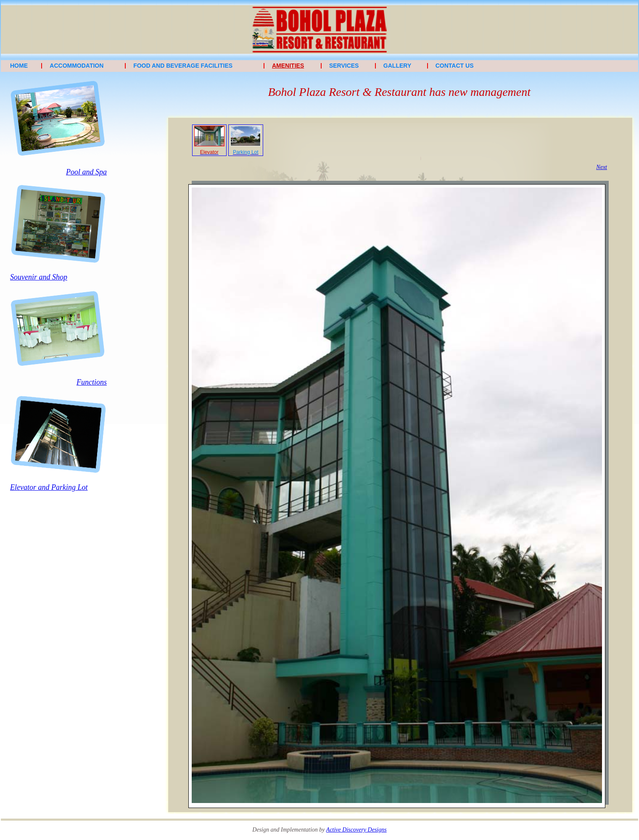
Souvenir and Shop (39, 277)
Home (19, 66)
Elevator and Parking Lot (49, 487)
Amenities (288, 66)
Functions (92, 382)
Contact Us (455, 66)
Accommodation (77, 66)
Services (344, 66)
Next (602, 167)
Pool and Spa (86, 172)
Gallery (397, 66)
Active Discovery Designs (356, 830)
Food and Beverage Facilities (183, 66)
